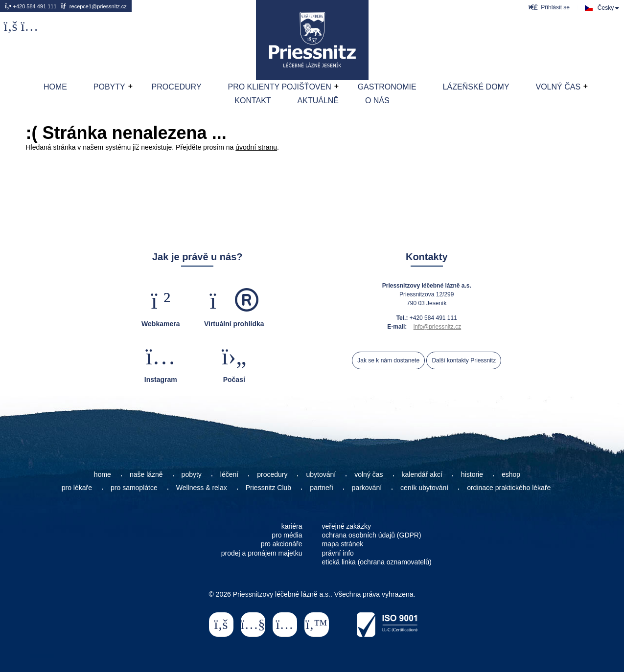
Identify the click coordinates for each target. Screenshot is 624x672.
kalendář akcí (422, 474)
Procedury (177, 87)
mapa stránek (343, 544)
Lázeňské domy (476, 87)
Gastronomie (387, 87)
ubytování (321, 474)
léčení (229, 474)
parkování (367, 488)
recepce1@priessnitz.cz (93, 6)
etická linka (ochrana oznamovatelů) (377, 562)
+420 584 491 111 (31, 6)
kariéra (292, 526)
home (103, 474)
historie (472, 474)
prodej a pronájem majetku (262, 553)
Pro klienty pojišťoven (279, 87)
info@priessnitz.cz (438, 327)
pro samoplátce (134, 488)
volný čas (369, 474)
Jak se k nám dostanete (388, 360)
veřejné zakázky (347, 526)
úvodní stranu (256, 147)
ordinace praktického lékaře (510, 488)
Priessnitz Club (268, 488)
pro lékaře (77, 488)
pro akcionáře (282, 544)
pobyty (192, 474)
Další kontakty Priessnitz (464, 360)
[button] (549, 7)
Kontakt (253, 101)
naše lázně (146, 474)
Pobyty (109, 87)
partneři (321, 488)
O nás (377, 101)
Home (312, 40)
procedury (272, 474)
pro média (287, 535)
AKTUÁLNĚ (318, 101)
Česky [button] (606, 8)
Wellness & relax (202, 488)
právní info (338, 553)
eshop (511, 474)
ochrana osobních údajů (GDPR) (372, 535)
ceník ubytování (424, 488)
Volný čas (558, 87)
